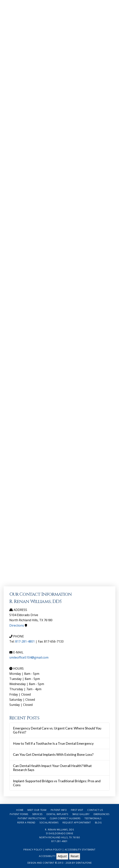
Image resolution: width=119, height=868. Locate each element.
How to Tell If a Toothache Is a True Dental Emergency (53, 743)
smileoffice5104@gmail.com (29, 657)
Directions (17, 625)
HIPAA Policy (54, 850)
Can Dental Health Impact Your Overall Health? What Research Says (52, 768)
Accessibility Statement (80, 850)
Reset (75, 856)
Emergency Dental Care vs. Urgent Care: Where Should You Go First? (57, 730)
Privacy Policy (33, 850)
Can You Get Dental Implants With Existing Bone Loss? (53, 755)
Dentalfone (84, 863)
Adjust (62, 856)
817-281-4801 (25, 641)
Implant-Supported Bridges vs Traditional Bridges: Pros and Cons (57, 783)
